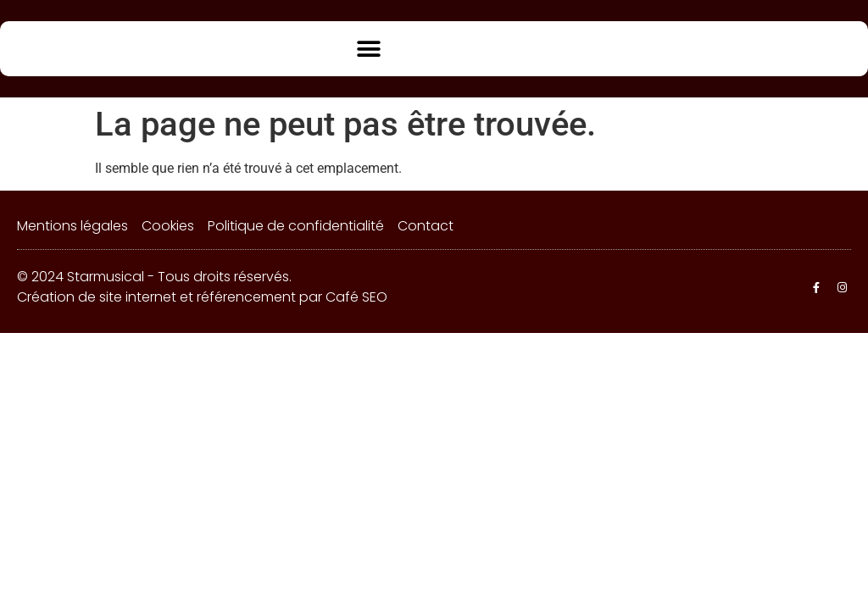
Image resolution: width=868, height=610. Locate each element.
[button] (369, 49)
